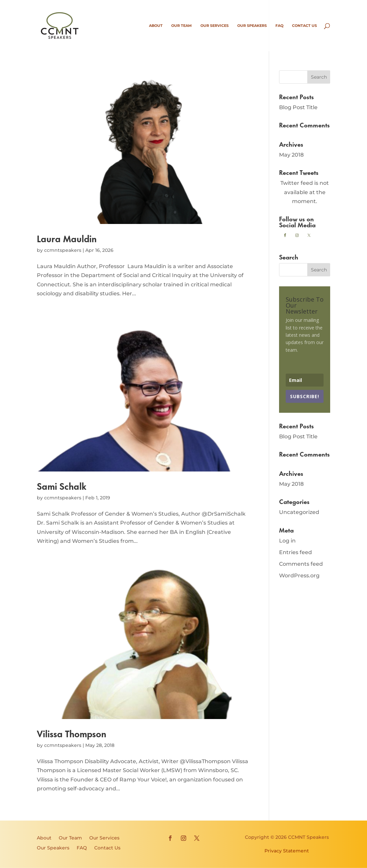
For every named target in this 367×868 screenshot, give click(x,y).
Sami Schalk (62, 486)
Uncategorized (299, 512)
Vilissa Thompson (72, 733)
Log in (287, 541)
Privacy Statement (287, 851)
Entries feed (295, 552)
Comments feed (301, 564)
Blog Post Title (298, 107)
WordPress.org (299, 576)
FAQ (279, 26)
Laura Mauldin (67, 238)
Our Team (182, 26)
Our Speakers (252, 26)
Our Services (215, 26)
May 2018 (291, 155)
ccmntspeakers (63, 250)
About (156, 26)
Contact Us (304, 26)
